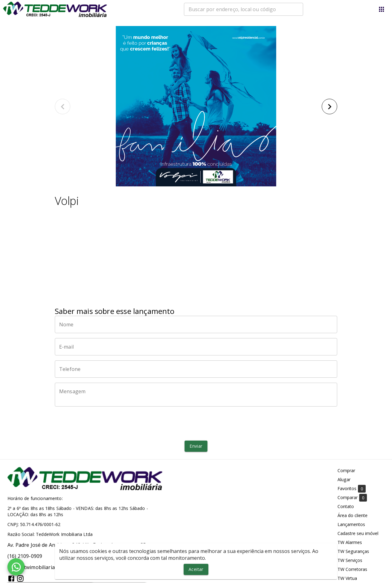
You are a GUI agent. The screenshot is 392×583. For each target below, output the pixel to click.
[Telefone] (196, 369)
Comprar (346, 470)
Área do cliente (353, 515)
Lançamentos (351, 524)
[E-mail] (196, 347)
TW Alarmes (350, 542)
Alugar (344, 479)
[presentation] (196, 424)
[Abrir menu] (381, 9)
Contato (346, 506)
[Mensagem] (196, 394)
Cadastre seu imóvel (358, 533)
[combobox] (244, 9)
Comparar (352, 498)
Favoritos (352, 489)
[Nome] (196, 324)
